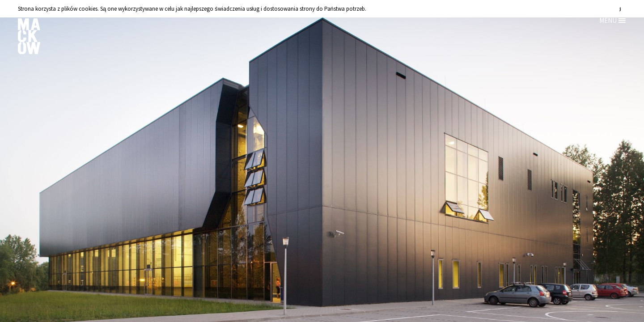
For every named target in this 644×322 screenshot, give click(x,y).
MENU (608, 20)
